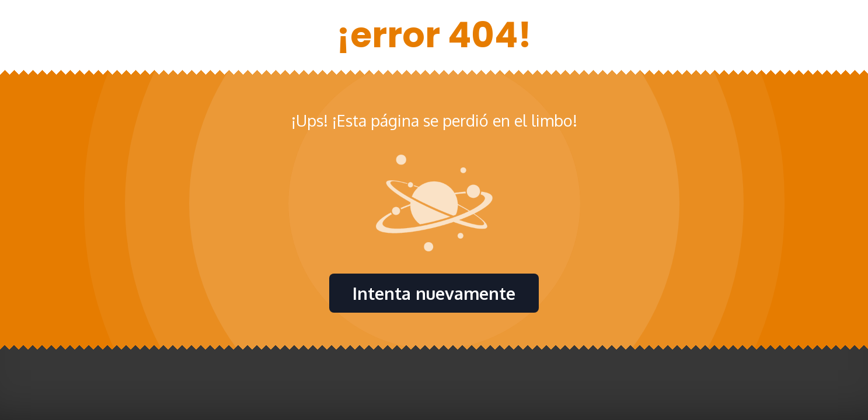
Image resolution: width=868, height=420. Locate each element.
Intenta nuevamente (434, 293)
